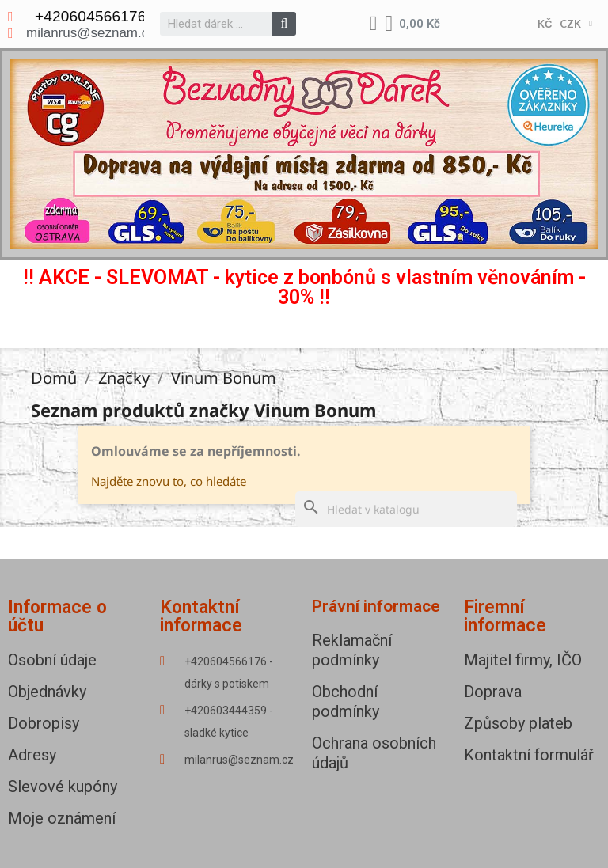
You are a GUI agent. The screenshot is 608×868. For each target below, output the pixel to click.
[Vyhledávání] (406, 509)
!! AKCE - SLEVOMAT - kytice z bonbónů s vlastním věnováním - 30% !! (304, 287)
